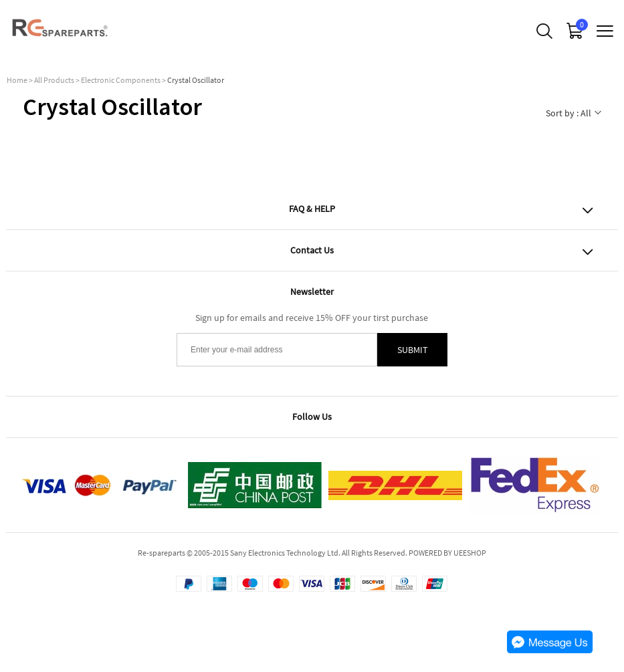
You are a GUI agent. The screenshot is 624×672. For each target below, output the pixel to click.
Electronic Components (121, 80)
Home (17, 80)
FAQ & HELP (312, 209)
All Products (54, 80)
